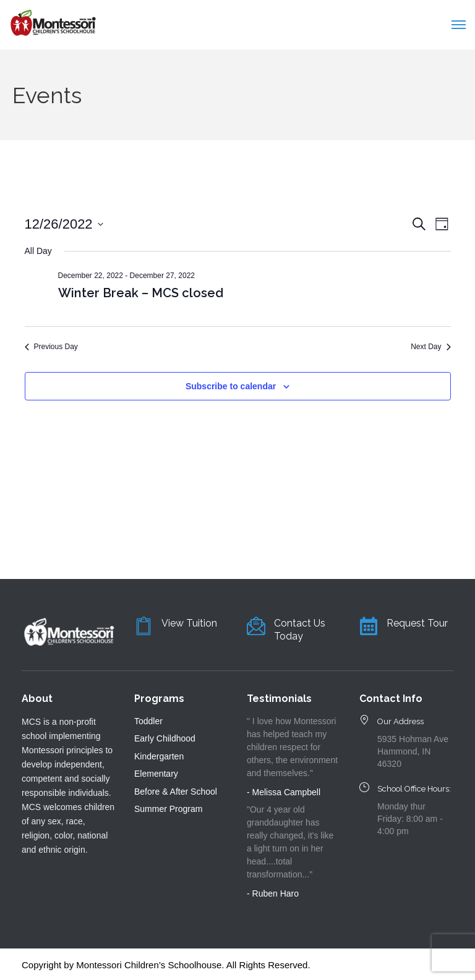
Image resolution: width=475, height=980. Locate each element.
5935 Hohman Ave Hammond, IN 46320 (413, 751)
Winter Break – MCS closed (141, 293)
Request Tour (417, 623)
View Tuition (189, 623)
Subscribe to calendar (231, 386)
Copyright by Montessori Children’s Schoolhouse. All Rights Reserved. (166, 965)
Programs (159, 699)
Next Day (430, 347)
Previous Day (51, 347)
